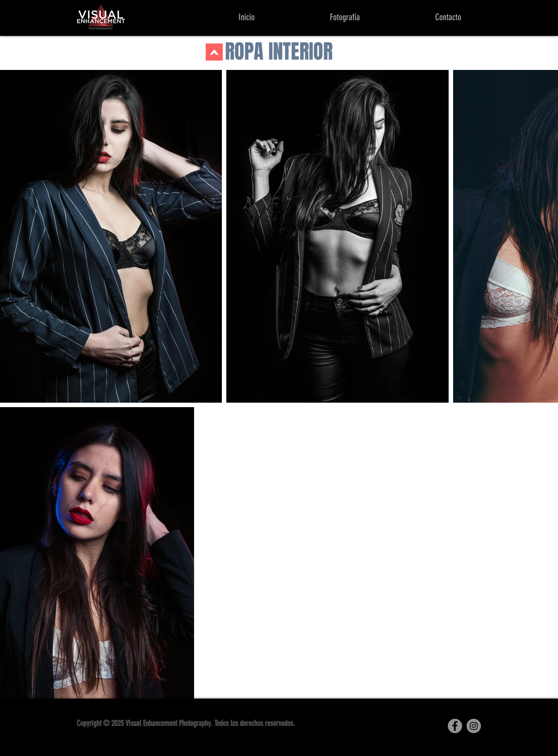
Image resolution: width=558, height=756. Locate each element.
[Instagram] (474, 726)
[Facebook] (455, 726)
